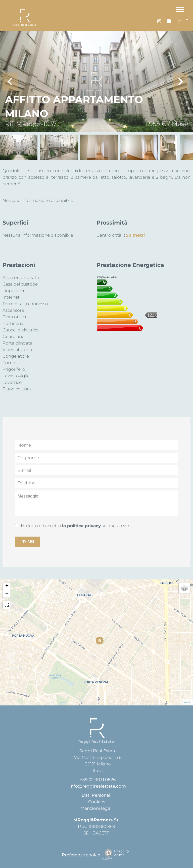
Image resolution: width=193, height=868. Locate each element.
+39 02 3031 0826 (98, 780)
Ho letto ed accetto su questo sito (76, 526)
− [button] (7, 594)
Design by (116, 855)
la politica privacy (81, 526)
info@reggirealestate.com (98, 786)
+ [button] (7, 586)
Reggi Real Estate (98, 751)
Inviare (28, 542)
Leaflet (187, 702)
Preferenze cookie (81, 855)
